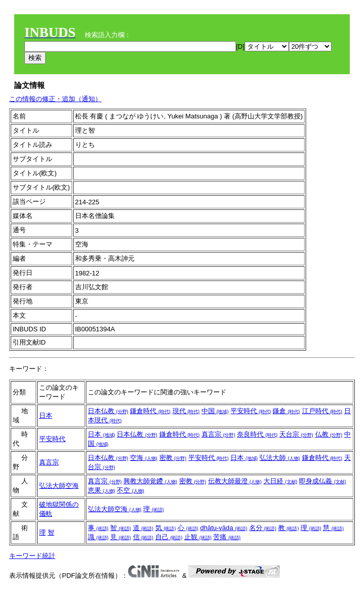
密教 (173, 458)
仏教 (329, 434)
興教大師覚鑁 (150, 481)
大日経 (280, 481)
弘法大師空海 (59, 486)
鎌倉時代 (150, 411)
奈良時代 (257, 434)
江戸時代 (322, 411)
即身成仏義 (323, 481)
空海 (144, 458)
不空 (130, 490)
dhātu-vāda (224, 528)
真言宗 (219, 434)
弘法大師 (280, 458)
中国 (215, 411)
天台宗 (296, 434)
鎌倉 (286, 411)
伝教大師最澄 (235, 481)
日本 (46, 415)
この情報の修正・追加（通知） (55, 99)
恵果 (102, 490)
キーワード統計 (32, 556)
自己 (169, 537)
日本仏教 (108, 411)
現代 (186, 411)
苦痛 (227, 537)
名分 (263, 528)
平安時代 (251, 411)
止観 (198, 537)
